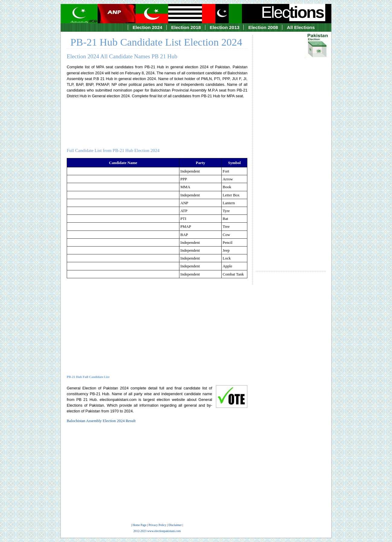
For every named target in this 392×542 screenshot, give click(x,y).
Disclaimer (175, 525)
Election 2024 (147, 27)
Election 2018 (186, 27)
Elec (293, 12)
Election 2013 (225, 27)
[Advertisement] (291, 148)
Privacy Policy (157, 525)
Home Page (140, 525)
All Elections (301, 27)
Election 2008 (263, 27)
